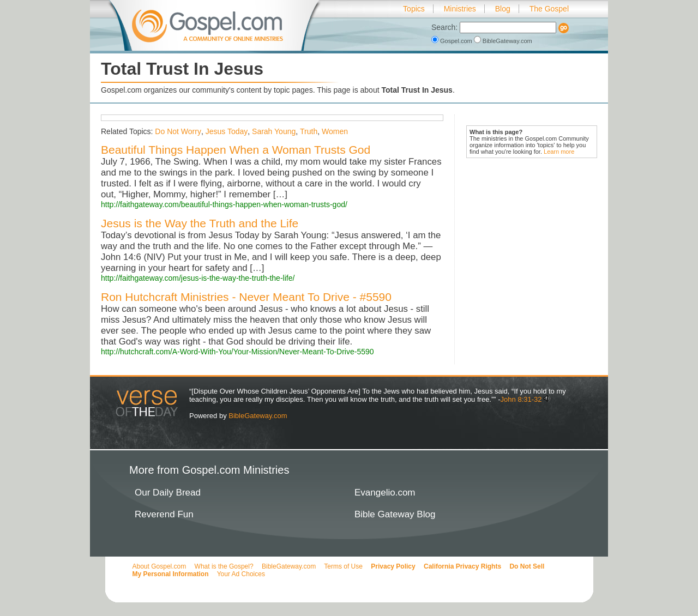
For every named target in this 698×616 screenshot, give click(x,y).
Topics (414, 9)
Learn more (559, 152)
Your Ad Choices (241, 574)
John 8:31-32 (521, 399)
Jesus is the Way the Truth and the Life (200, 223)
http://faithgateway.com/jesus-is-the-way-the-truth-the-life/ (198, 278)
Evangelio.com (385, 493)
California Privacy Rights (462, 566)
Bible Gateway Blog (395, 514)
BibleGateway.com (503, 41)
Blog (503, 9)
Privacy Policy (393, 566)
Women (335, 131)
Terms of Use (343, 566)
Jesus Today (227, 131)
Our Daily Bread (168, 493)
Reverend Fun (164, 514)
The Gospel (549, 9)
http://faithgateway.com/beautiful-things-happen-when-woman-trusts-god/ (224, 204)
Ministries (460, 9)
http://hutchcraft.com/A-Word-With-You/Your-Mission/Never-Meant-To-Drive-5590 (237, 352)
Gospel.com (453, 41)
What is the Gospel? (224, 566)
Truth (309, 131)
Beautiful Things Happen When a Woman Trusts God (236, 150)
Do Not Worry (178, 131)
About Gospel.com (160, 566)
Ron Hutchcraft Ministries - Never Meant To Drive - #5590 (246, 297)
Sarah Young (274, 131)
